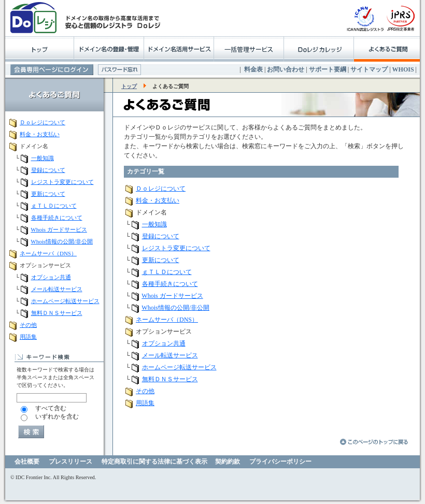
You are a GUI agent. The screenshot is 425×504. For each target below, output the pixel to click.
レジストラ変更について (62, 182)
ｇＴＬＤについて (54, 206)
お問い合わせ (286, 69)
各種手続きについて (57, 218)
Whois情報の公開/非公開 (62, 241)
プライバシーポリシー (280, 462)
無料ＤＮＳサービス (57, 313)
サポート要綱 (328, 69)
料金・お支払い (40, 134)
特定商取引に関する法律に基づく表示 (154, 462)
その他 (28, 325)
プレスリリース (70, 462)
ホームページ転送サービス (65, 301)
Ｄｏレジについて (42, 122)
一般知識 (42, 158)
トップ (129, 86)
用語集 (28, 337)
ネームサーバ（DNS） (48, 253)
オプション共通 (51, 277)
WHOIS (403, 69)
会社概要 (27, 462)
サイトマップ (369, 69)
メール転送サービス (57, 289)
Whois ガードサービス (59, 229)
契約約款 (228, 462)
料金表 (253, 69)
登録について (48, 170)
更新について (48, 194)
